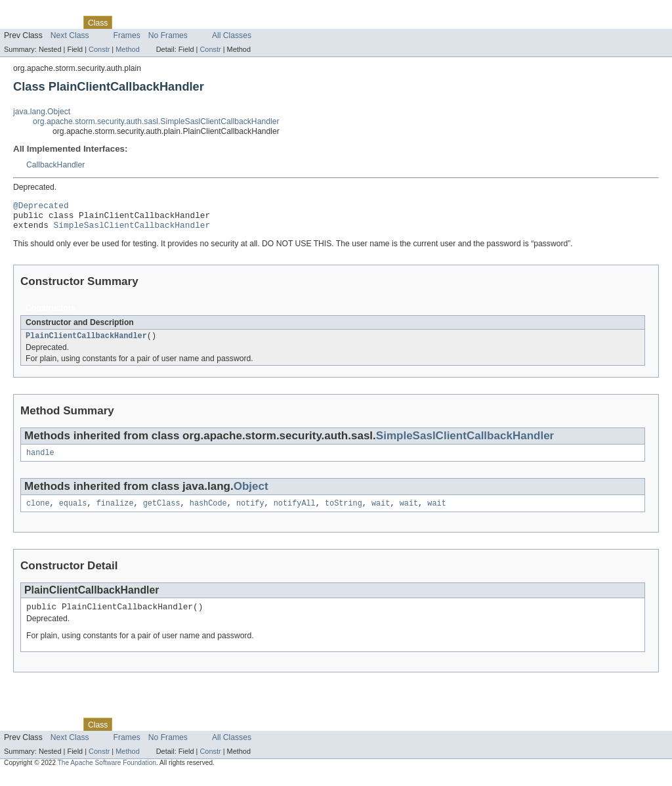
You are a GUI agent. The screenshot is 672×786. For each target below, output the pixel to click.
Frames (127, 35)
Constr (99, 49)
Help (250, 22)
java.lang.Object (42, 112)
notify (250, 513)
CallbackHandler (55, 165)
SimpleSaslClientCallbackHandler (132, 230)
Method (127, 49)
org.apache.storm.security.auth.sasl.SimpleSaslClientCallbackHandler (156, 121)
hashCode (208, 513)
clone (38, 513)
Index (224, 22)
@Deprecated (41, 207)
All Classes (232, 35)
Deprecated (187, 22)
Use (127, 22)
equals (73, 513)
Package (61, 22)
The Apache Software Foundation (107, 775)
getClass (162, 513)
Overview (21, 22)
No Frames (168, 35)
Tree (150, 22)
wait (381, 513)
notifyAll (295, 513)
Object (251, 495)
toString (344, 513)
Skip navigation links (36, 11)
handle (40, 461)
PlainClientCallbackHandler (86, 343)
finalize (115, 513)
